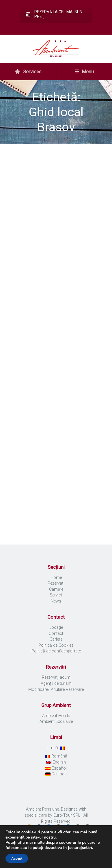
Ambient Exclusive (56, 722)
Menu (84, 72)
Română (56, 756)
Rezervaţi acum (56, 677)
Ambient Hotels (56, 716)
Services (28, 72)
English (56, 762)
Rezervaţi (56, 583)
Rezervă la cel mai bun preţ (54, 14)
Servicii (56, 595)
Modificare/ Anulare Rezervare (56, 690)
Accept (17, 858)
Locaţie (56, 627)
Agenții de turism (56, 683)
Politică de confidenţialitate (56, 651)
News (56, 601)
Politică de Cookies (56, 645)
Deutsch (56, 774)
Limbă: (56, 748)
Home (56, 578)
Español (56, 768)
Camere (56, 589)
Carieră (56, 639)
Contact (56, 634)
